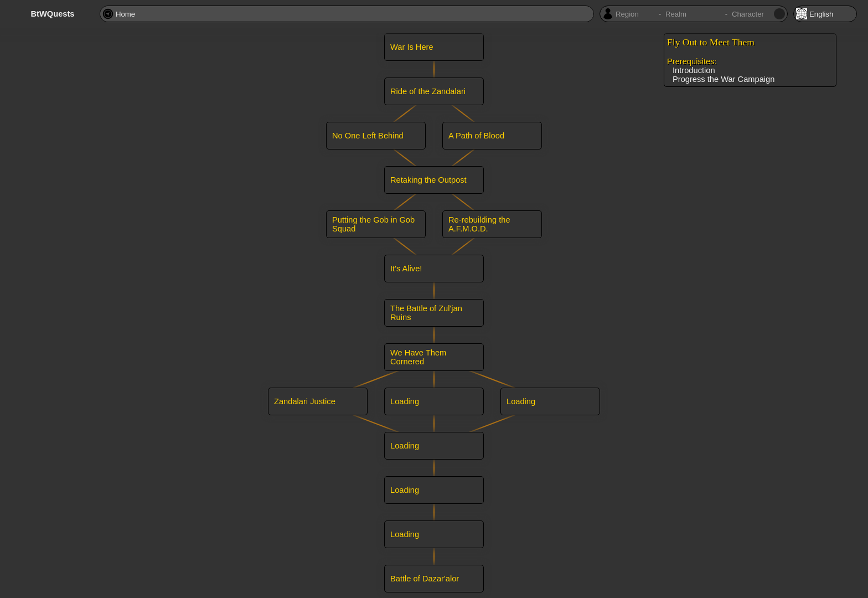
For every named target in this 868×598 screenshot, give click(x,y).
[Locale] (825, 14)
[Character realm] (693, 14)
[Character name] (752, 14)
